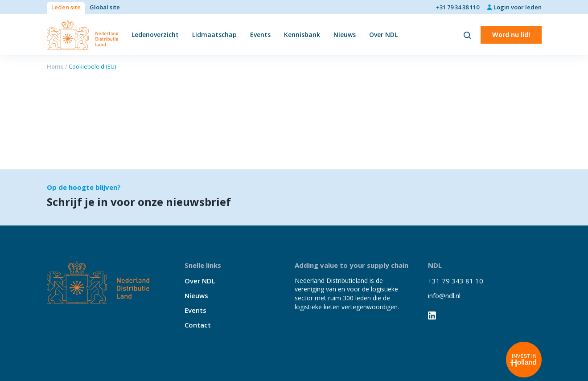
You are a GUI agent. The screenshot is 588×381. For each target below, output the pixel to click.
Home (55, 66)
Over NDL (383, 35)
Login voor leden (518, 7)
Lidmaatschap (214, 35)
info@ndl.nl (444, 295)
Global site (105, 7)
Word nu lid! (511, 35)
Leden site (66, 7)
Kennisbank (302, 35)
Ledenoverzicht (155, 35)
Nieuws (345, 35)
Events (260, 35)
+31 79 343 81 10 (456, 281)
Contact (198, 325)
